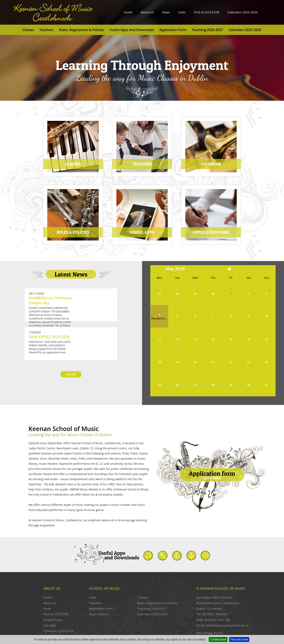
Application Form (173, 30)
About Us (147, 12)
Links (182, 12)
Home (128, 12)
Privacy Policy (53, 620)
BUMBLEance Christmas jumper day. (50, 300)
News (166, 12)
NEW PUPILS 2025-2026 (49, 337)
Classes (28, 30)
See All (71, 374)
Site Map (50, 625)
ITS (221, 633)
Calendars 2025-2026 (242, 12)
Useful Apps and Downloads (132, 30)
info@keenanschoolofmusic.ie (227, 625)
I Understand (218, 639)
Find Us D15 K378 (207, 12)
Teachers (46, 30)
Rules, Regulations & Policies (82, 30)
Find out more (239, 639)
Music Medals (99, 614)
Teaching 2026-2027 (207, 30)
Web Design (205, 633)
